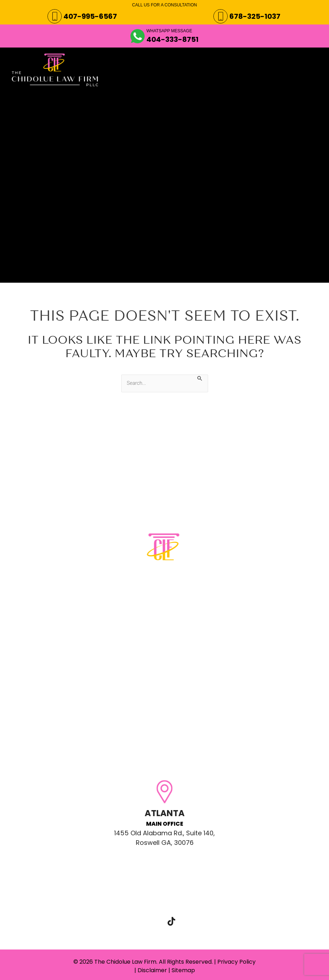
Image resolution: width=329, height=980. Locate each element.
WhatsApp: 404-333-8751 (117, 644)
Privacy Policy (236, 962)
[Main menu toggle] (306, 61)
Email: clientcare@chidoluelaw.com (136, 659)
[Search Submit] (203, 378)
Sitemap (183, 970)
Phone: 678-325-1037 (109, 629)
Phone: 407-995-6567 (111, 614)
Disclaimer (152, 970)
